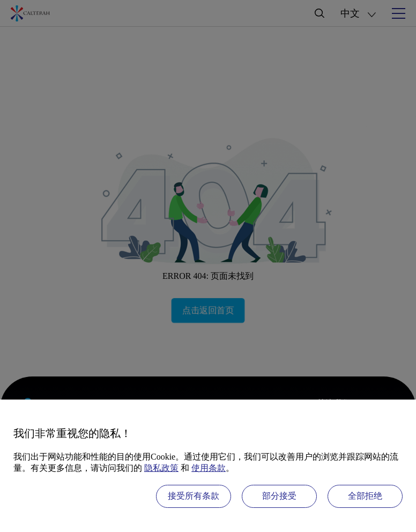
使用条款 (209, 468)
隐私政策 (161, 468)
